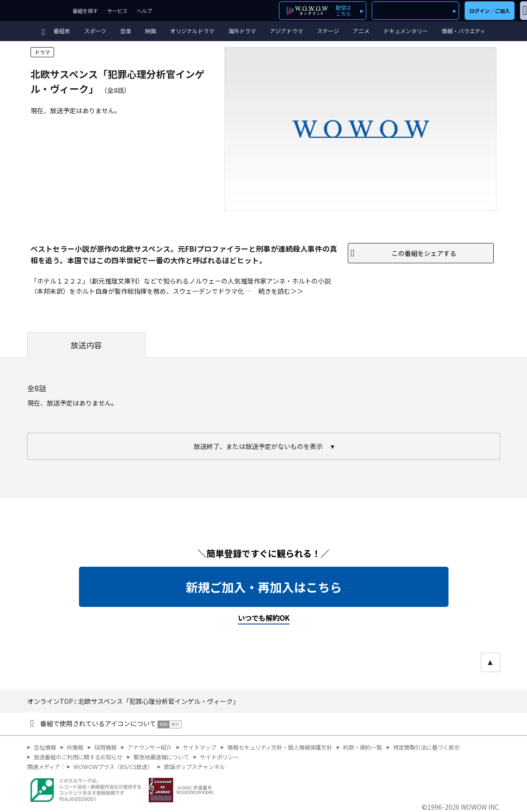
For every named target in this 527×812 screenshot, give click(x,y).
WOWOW (34, 11)
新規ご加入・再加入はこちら (264, 587)
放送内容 (86, 345)
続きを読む (274, 291)
